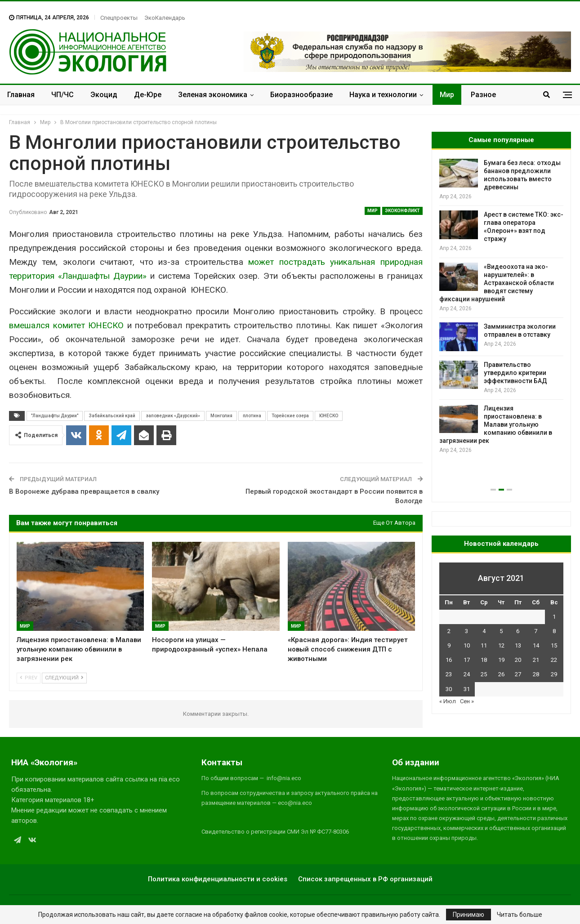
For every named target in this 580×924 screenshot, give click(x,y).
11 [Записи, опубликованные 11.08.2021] (484, 645)
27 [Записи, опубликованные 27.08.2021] (518, 674)
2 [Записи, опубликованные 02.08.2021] (449, 631)
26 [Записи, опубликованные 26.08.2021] (501, 674)
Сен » (467, 701)
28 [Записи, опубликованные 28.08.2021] (536, 674)
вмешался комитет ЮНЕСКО (66, 325)
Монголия (221, 416)
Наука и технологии (383, 95)
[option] (501, 307)
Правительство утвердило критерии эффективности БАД (515, 373)
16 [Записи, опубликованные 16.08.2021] (449, 660)
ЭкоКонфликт (402, 211)
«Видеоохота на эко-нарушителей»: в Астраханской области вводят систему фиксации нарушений (497, 283)
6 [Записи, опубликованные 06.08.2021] (518, 631)
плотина (252, 416)
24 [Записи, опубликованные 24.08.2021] (467, 674)
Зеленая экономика (213, 95)
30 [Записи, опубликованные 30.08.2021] (449, 689)
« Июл (448, 701)
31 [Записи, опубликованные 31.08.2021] (467, 689)
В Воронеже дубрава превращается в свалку (84, 491)
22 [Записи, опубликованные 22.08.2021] (554, 660)
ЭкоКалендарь (165, 18)
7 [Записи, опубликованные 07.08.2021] (536, 631)
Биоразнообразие (301, 95)
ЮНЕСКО (329, 416)
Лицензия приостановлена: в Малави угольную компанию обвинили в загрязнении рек (496, 424)
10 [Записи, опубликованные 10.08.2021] (467, 645)
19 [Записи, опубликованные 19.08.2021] (501, 660)
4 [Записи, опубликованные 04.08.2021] (484, 631)
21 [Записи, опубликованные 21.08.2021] (536, 660)
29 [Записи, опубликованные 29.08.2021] (554, 674)
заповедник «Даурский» (173, 416)
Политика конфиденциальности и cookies (218, 879)
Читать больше (520, 915)
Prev (29, 678)
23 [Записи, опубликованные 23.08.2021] (449, 674)
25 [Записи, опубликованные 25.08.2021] (484, 674)
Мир (447, 95)
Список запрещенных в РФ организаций (365, 879)
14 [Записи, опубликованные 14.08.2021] (536, 645)
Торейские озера (290, 416)
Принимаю (468, 915)
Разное (483, 95)
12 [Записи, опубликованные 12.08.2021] (501, 645)
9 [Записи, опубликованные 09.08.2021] (449, 645)
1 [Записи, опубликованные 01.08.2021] (554, 617)
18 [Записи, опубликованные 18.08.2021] (484, 660)
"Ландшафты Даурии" (55, 416)
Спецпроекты (119, 18)
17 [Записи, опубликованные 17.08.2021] (467, 660)
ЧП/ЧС (62, 95)
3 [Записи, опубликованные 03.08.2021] (466, 631)
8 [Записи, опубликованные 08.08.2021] (554, 631)
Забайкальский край (112, 416)
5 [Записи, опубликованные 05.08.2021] (501, 631)
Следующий (64, 678)
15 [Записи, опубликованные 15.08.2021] (554, 645)
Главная (21, 95)
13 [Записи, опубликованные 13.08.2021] (518, 645)
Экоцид (104, 95)
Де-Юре (148, 95)
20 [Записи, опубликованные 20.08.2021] (518, 660)
